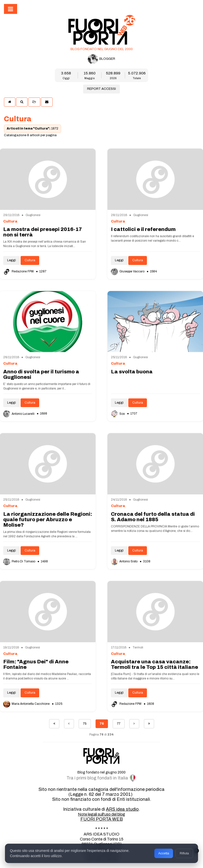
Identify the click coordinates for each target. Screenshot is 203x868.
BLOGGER (101, 59)
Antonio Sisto (125, 561)
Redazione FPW (19, 271)
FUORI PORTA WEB (102, 819)
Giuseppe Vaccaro (128, 271)
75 (85, 724)
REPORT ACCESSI (101, 89)
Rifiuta (184, 853)
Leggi (12, 260)
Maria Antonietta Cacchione (27, 704)
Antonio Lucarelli (19, 414)
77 (119, 724)
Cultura (30, 260)
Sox (118, 414)
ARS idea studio (122, 809)
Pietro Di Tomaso (20, 561)
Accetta (164, 853)
